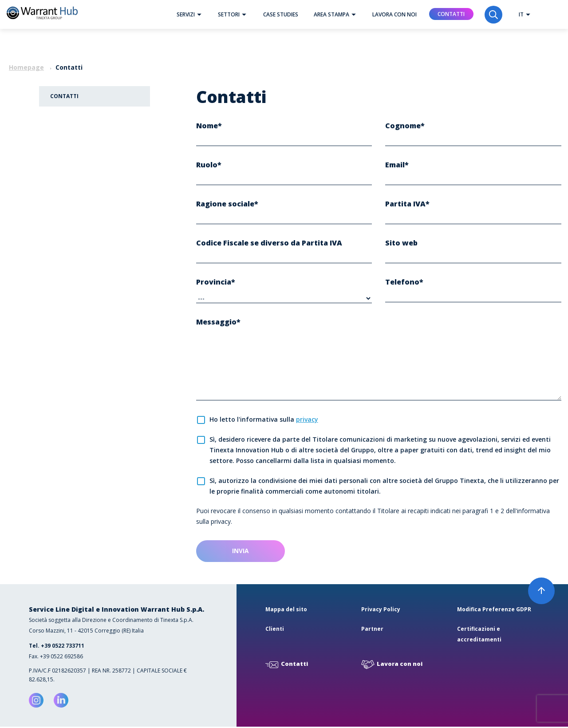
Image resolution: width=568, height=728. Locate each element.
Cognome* (405, 126)
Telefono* (404, 282)
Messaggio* (218, 322)
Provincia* (216, 282)
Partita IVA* (407, 204)
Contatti (451, 14)
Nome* (209, 126)
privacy (307, 420)
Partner (372, 630)
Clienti (275, 630)
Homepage (26, 67)
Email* (397, 165)
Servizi (191, 14)
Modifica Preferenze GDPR (494, 611)
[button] (199, 14)
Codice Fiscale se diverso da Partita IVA (269, 243)
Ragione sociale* (227, 204)
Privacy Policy (381, 611)
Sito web (401, 243)
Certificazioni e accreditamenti (479, 635)
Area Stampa (337, 14)
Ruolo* (209, 165)
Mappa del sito (286, 611)
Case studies (281, 14)
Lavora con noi (394, 14)
